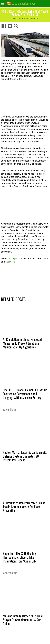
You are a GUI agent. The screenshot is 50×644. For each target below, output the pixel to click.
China (45, 259)
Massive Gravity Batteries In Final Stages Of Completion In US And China (23, 620)
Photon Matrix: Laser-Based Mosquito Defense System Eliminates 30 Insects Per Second (25, 456)
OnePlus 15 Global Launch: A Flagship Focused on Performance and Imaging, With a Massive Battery (25, 394)
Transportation (16, 259)
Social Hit (10, 262)
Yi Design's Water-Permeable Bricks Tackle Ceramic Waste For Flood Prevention (24, 507)
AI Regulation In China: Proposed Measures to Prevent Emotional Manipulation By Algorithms (22, 343)
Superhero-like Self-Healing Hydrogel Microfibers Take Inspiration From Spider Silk (20, 557)
